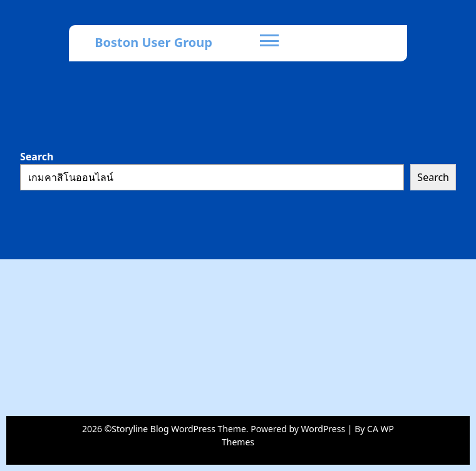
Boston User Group (153, 42)
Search (37, 157)
